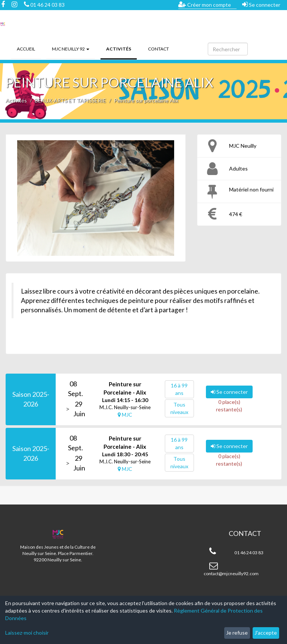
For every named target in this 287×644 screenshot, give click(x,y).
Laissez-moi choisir (27, 633)
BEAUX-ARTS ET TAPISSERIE (70, 100)
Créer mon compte (205, 4)
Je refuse (237, 633)
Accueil (26, 49)
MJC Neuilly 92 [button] (71, 49)
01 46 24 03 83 (44, 5)
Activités (121, 48)
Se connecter (261, 4)
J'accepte (266, 633)
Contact (158, 49)
